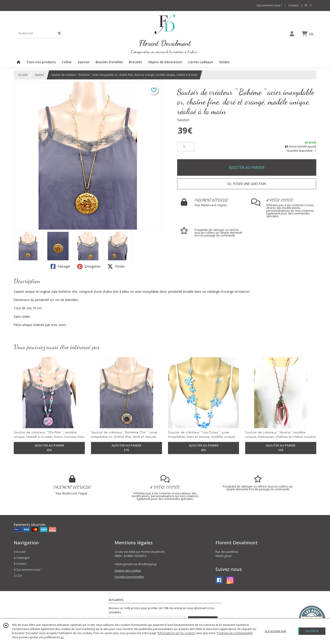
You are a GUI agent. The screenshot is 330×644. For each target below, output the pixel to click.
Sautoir (39, 75)
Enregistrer (89, 266)
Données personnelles (129, 577)
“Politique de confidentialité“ (235, 633)
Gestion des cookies (128, 571)
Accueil (23, 75)
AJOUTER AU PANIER (247, 167)
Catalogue (22, 558)
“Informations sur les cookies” (176, 633)
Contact (293, 5)
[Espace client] (292, 34)
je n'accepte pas (275, 631)
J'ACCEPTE (312, 631)
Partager (60, 266)
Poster (116, 266)
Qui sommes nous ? (28, 570)
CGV (18, 576)
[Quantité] (186, 147)
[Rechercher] (59, 34)
